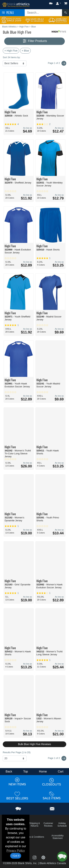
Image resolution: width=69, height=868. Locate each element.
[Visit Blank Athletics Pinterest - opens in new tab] (43, 857)
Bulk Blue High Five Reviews (34, 744)
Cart (61, 771)
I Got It (16, 856)
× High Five (11, 51)
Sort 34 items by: (12, 57)
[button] (51, 3)
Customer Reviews (48, 825)
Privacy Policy (16, 851)
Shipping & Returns (34, 825)
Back (9, 771)
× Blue (25, 51)
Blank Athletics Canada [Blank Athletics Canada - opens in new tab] (53, 863)
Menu (8, 13)
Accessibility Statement (57, 837)
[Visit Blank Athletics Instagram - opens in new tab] (35, 857)
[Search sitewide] (43, 13)
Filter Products (34, 41)
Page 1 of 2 (57, 758)
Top (26, 771)
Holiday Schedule (62, 825)
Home (43, 771)
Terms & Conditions (34, 837)
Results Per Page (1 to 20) (17, 752)
